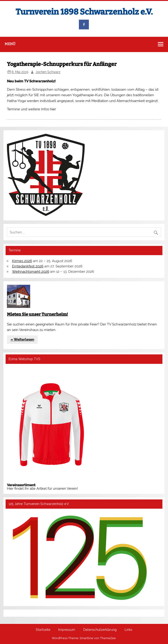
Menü (10, 44)
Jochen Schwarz (48, 72)
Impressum (67, 630)
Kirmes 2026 (22, 261)
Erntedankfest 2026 (28, 266)
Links (128, 630)
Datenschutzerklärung (100, 630)
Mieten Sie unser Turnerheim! (37, 314)
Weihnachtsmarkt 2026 (31, 272)
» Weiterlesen (22, 340)
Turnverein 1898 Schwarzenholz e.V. (84, 12)
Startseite (43, 630)
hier (53, 109)
